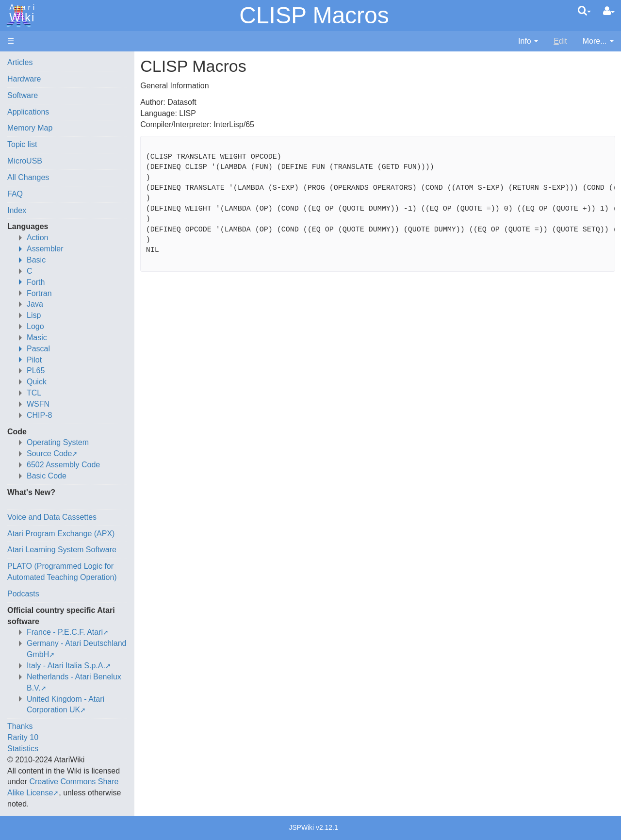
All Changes (28, 177)
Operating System (58, 442)
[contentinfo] (528, 41)
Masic (37, 338)
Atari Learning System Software (62, 550)
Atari (20, 14)
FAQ (15, 194)
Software (23, 95)
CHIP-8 (39, 415)
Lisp (34, 315)
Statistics (23, 749)
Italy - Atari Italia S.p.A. (66, 666)
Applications (28, 112)
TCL (34, 393)
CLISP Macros (314, 15)
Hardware (24, 79)
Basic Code (47, 476)
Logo (35, 326)
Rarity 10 (23, 737)
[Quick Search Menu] (584, 11)
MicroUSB (25, 161)
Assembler (45, 249)
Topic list (22, 144)
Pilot (34, 360)
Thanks (20, 726)
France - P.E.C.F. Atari (65, 632)
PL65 (36, 371)
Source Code (49, 453)
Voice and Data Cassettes (52, 517)
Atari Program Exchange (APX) (61, 534)
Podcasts (23, 594)
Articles (20, 62)
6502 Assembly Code (63, 465)
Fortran (39, 293)
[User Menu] (609, 11)
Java (35, 304)
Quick (37, 382)
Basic (36, 260)
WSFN (38, 404)
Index (17, 210)
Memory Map (30, 128)
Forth (36, 282)
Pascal (38, 349)
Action (37, 238)
